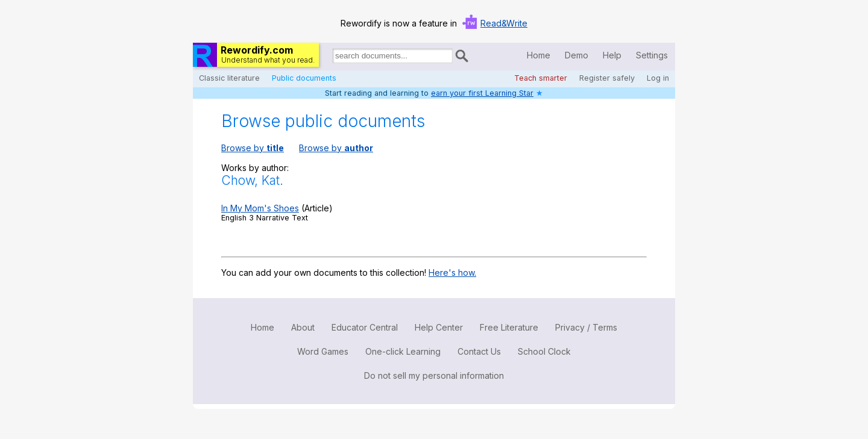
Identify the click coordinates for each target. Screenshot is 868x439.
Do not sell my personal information (434, 375)
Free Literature (509, 327)
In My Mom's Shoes (260, 208)
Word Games (323, 351)
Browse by (253, 148)
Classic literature (229, 78)
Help (612, 55)
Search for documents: (332, 58)
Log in (658, 78)
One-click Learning (403, 351)
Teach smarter (541, 78)
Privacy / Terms (586, 327)
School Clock (544, 351)
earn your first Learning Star (482, 93)
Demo (577, 55)
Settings (652, 55)
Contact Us (479, 351)
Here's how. (452, 272)
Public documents (304, 78)
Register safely (607, 78)
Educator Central (365, 327)
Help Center (439, 327)
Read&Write (504, 23)
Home (539, 55)
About (303, 327)
